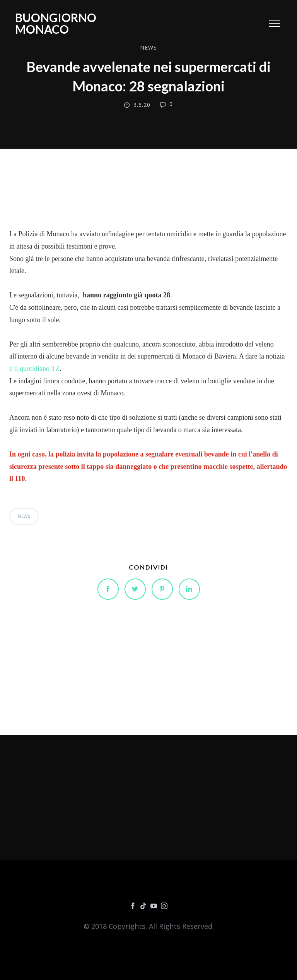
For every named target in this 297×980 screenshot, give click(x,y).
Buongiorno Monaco (56, 23)
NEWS (148, 47)
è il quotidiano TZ (34, 369)
